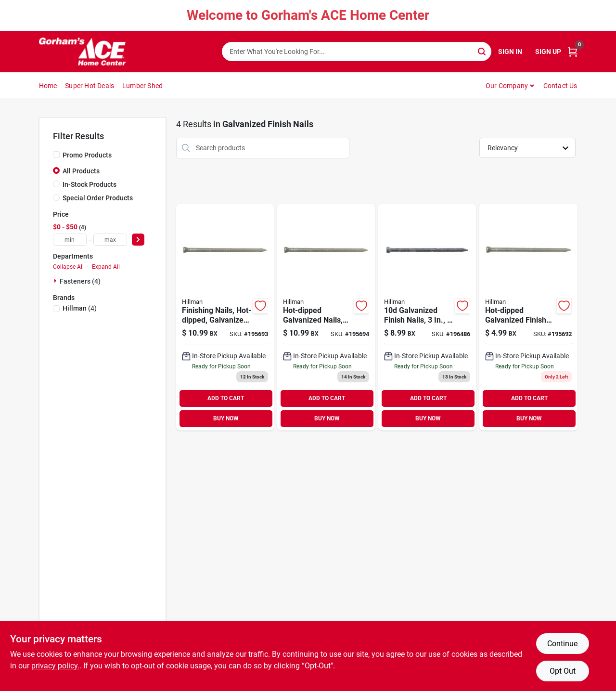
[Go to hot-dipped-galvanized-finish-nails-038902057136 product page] (528, 317)
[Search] (482, 51)
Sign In (510, 52)
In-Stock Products (90, 184)
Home (48, 86)
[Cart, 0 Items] (573, 52)
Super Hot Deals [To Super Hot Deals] (90, 86)
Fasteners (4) (80, 281)
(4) (80, 308)
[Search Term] (357, 52)
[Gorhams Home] (82, 52)
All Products (81, 171)
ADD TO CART (226, 398)
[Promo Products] (56, 155)
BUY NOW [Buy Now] (226, 418)
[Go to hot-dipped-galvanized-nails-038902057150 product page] (326, 317)
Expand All (106, 267)
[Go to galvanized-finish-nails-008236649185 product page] (427, 317)
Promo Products (87, 155)
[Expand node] (56, 281)
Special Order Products (98, 198)
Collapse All (68, 267)
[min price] (70, 240)
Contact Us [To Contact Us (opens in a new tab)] (560, 86)
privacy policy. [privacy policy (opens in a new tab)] (55, 666)
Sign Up (548, 52)
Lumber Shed (142, 86)
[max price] (110, 240)
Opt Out (563, 671)
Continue (562, 644)
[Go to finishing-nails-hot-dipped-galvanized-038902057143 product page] (225, 317)
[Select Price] (138, 240)
